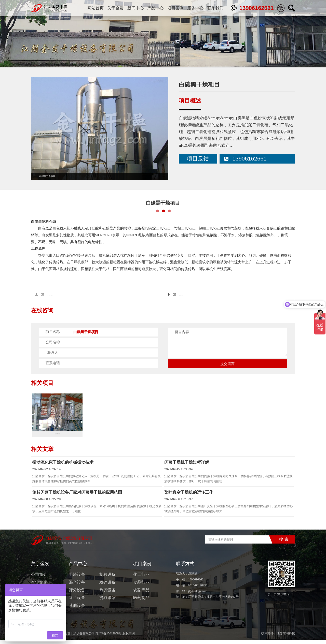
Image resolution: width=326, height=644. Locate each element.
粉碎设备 (107, 586)
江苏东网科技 (286, 637)
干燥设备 (77, 579)
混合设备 (77, 586)
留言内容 (182, 332)
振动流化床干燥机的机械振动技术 (63, 466)
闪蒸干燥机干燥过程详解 (187, 466)
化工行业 (289, 61)
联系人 (53, 353)
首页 (261, 61)
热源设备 (107, 594)
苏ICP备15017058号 (109, 637)
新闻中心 (135, 8)
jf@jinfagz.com (198, 595)
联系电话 (53, 363)
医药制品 (141, 602)
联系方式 (185, 568)
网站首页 (96, 8)
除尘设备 (77, 602)
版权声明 (129, 637)
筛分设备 (77, 594)
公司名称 (53, 342)
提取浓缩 (107, 602)
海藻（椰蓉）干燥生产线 (64, 294)
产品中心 (155, 8)
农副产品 (141, 594)
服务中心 (195, 8)
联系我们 (215, 8)
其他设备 (77, 609)
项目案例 (175, 8)
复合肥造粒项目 (190, 294)
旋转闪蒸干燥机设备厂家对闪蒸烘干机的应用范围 (77, 496)
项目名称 (53, 332)
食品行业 (141, 586)
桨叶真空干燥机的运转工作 (189, 496)
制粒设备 (107, 579)
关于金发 (115, 8)
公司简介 (39, 579)
